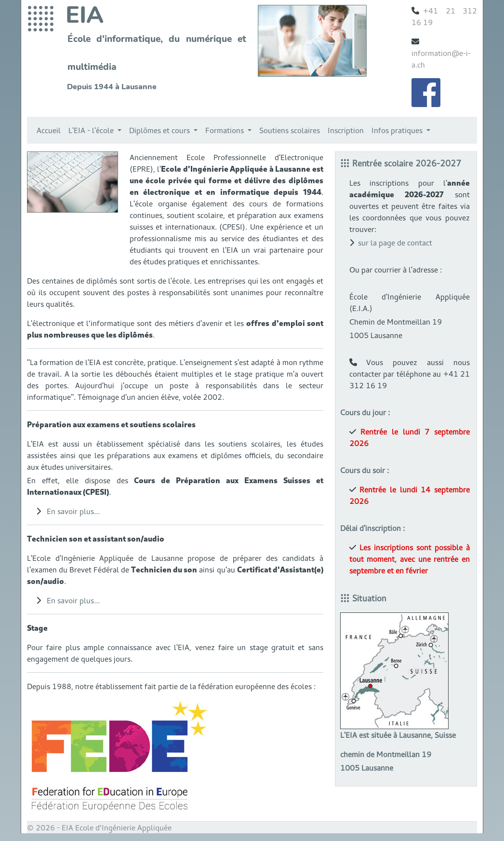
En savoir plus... (73, 511)
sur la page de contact (395, 243)
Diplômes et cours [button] (160, 130)
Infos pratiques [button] (398, 130)
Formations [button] (225, 130)
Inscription (346, 130)
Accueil (49, 130)
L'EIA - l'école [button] (92, 130)
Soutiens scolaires (290, 130)
